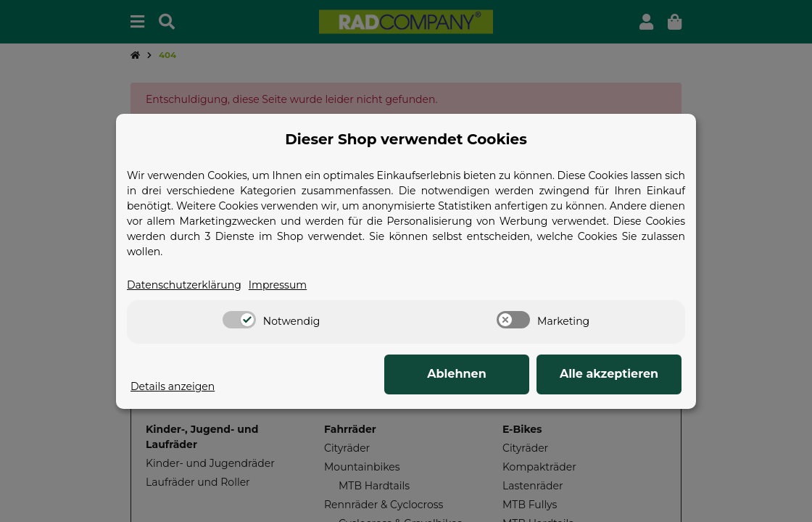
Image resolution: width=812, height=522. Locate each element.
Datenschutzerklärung (184, 285)
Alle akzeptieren (609, 374)
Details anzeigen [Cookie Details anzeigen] (173, 386)
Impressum (278, 285)
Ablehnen (457, 374)
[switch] (239, 320)
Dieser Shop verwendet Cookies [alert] (406, 139)
